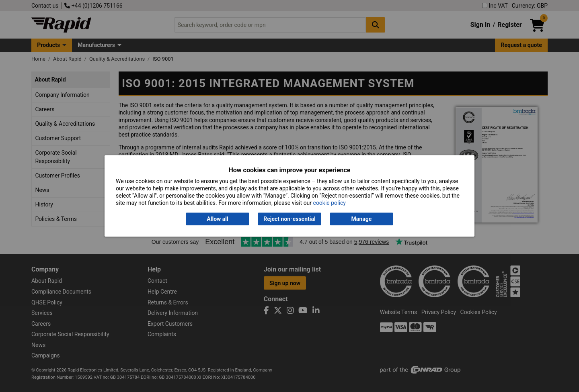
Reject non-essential (289, 219)
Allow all (217, 219)
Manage (362, 219)
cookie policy (330, 203)
